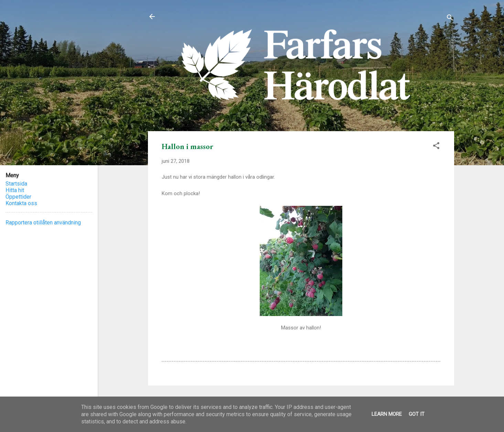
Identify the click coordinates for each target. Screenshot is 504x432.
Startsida (16, 184)
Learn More (387, 414)
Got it (417, 414)
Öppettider (18, 197)
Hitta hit (15, 190)
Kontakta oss (21, 203)
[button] (436, 147)
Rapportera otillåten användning (43, 223)
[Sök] (450, 19)
